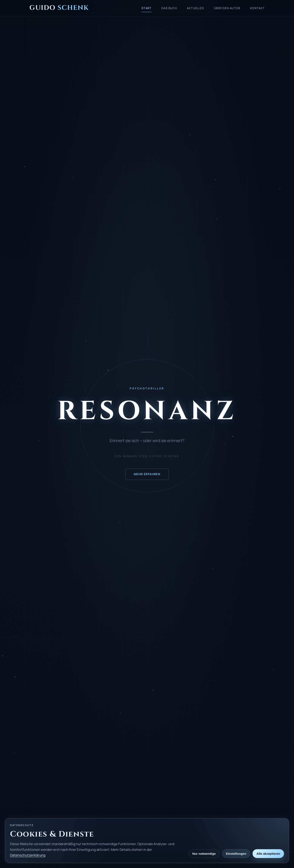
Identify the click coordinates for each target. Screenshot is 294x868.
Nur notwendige (204, 854)
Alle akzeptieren (268, 854)
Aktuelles (195, 8)
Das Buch (169, 8)
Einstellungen (236, 854)
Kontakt (257, 8)
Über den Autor (227, 8)
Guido (59, 8)
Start (146, 8)
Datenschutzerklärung (28, 855)
